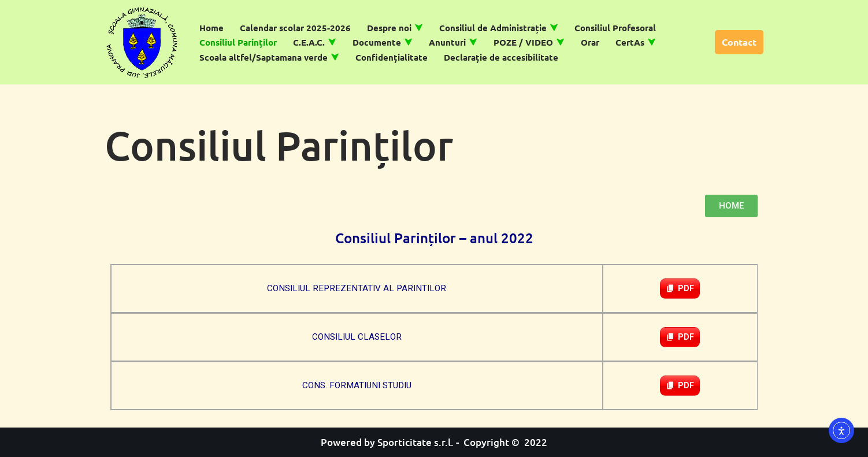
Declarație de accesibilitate (501, 57)
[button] (419, 27)
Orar (590, 42)
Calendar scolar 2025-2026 (295, 28)
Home (212, 28)
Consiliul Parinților (238, 42)
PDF (686, 288)
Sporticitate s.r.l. (416, 442)
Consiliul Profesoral (615, 28)
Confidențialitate (392, 57)
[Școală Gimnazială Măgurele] (142, 42)
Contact (739, 42)
